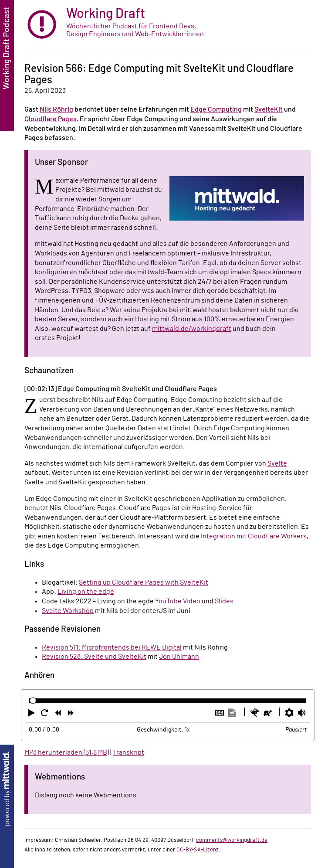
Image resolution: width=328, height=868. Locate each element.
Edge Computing (216, 109)
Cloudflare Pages (51, 119)
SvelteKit (269, 109)
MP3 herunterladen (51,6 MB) (67, 752)
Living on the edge (86, 592)
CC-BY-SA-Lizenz (198, 850)
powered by (7, 789)
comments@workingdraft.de (232, 840)
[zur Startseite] (168, 25)
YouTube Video (178, 601)
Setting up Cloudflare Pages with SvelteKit (144, 582)
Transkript (128, 752)
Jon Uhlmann (179, 657)
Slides (224, 601)
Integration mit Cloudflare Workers (254, 536)
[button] (32, 715)
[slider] (33, 701)
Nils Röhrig (56, 109)
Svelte (277, 463)
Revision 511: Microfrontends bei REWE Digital (112, 647)
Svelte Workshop (68, 611)
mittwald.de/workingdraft (192, 329)
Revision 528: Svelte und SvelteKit (94, 657)
